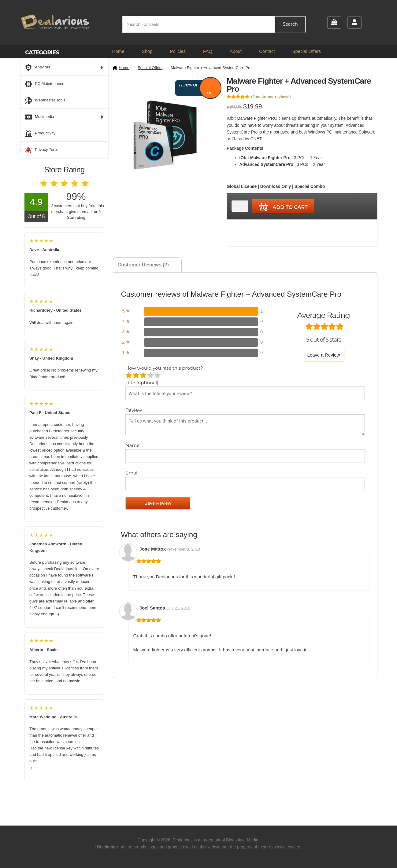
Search (290, 24)
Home (118, 51)
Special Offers (306, 51)
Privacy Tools (42, 150)
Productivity (40, 134)
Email (133, 473)
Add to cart (283, 207)
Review (134, 410)
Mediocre (137, 376)
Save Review (158, 503)
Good (151, 376)
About (236, 51)
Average (144, 376)
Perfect (158, 376)
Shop (147, 51)
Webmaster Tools (45, 101)
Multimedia (64, 117)
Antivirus (64, 68)
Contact (267, 51)
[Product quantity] (240, 206)
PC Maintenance (45, 84)
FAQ (208, 51)
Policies (178, 51)
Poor (129, 376)
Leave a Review (324, 355)
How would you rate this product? (164, 368)
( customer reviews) (271, 97)
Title (142, 383)
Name (133, 445)
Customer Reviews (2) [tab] (143, 265)
